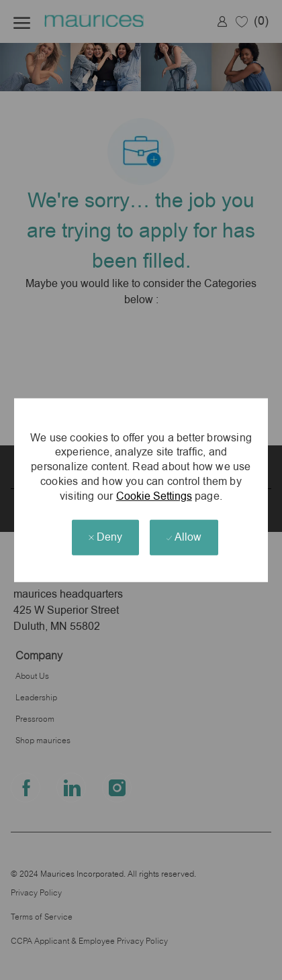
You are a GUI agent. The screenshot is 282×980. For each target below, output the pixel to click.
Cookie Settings (154, 495)
